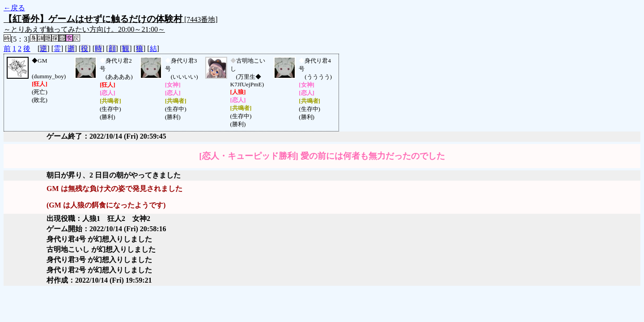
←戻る (14, 8)
